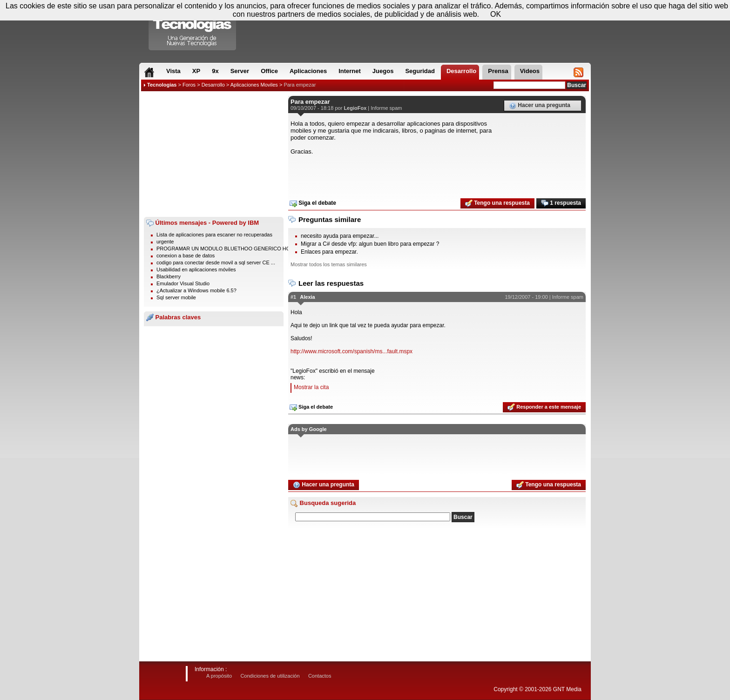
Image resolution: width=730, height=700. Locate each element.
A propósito (219, 676)
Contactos (320, 676)
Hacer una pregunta (540, 106)
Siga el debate (313, 203)
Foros (189, 85)
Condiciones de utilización (270, 676)
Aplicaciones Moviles (254, 85)
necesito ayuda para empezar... (340, 236)
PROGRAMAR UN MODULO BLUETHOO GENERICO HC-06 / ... (231, 249)
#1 (293, 297)
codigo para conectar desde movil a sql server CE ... (216, 262)
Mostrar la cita (311, 387)
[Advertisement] (214, 154)
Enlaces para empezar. (329, 252)
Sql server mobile (176, 297)
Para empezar (300, 85)
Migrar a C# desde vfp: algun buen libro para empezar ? (370, 244)
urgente (165, 242)
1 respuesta (561, 203)
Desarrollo (213, 85)
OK (496, 14)
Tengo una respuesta (497, 203)
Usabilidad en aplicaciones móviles (196, 269)
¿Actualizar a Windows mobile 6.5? (196, 290)
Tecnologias (162, 85)
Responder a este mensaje (544, 407)
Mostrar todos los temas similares (329, 264)
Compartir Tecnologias (193, 27)
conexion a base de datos (186, 256)
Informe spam (386, 108)
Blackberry (169, 276)
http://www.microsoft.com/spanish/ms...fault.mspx (351, 351)
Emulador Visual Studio (183, 283)
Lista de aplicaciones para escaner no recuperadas (214, 235)
